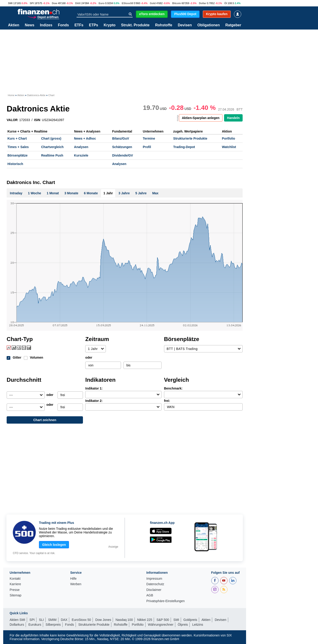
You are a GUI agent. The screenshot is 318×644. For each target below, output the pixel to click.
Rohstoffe (164, 25)
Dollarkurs (17, 625)
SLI (41, 620)
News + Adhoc (85, 138)
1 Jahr (108, 193)
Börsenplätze (18, 155)
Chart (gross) (51, 138)
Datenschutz (155, 584)
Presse (15, 590)
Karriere (15, 584)
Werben (76, 584)
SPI (32, 3)
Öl (226, 3)
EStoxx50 (127, 3)
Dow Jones (103, 620)
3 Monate (71, 193)
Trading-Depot (184, 147)
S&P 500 (163, 620)
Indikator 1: (94, 388)
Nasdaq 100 (124, 620)
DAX (78, 3)
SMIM (52, 620)
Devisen (185, 25)
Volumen (36, 357)
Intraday (16, 193)
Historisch (15, 164)
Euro (101, 3)
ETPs (93, 25)
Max (155, 193)
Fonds (63, 25)
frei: (167, 401)
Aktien (14, 25)
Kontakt (15, 579)
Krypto (110, 25)
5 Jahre (141, 193)
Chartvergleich (52, 147)
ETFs (79, 25)
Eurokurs (35, 625)
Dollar (203, 3)
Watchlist (229, 147)
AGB (150, 595)
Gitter (17, 357)
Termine (149, 138)
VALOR (12, 120)
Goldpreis (190, 620)
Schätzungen (122, 147)
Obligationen (208, 25)
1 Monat (53, 193)
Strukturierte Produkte (190, 138)
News (30, 25)
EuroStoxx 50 (81, 620)
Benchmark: (173, 388)
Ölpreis (183, 625)
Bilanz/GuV (121, 138)
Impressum (154, 579)
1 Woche (34, 193)
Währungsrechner (161, 625)
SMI (10, 3)
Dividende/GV (122, 155)
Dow (55, 3)
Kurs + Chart (17, 138)
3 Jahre (124, 193)
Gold (153, 3)
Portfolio (229, 138)
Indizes (46, 25)
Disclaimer (154, 590)
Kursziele (81, 155)
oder (89, 357)
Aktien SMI (17, 620)
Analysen (81, 147)
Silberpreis (53, 625)
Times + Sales (18, 147)
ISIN (37, 120)
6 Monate (91, 193)
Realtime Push (52, 155)
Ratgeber (233, 25)
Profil (147, 147)
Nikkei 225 (145, 620)
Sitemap (15, 595)
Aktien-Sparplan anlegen (201, 118)
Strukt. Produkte (135, 25)
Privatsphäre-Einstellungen (166, 601)
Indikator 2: (94, 401)
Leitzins (198, 625)
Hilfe (73, 579)
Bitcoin (177, 3)
